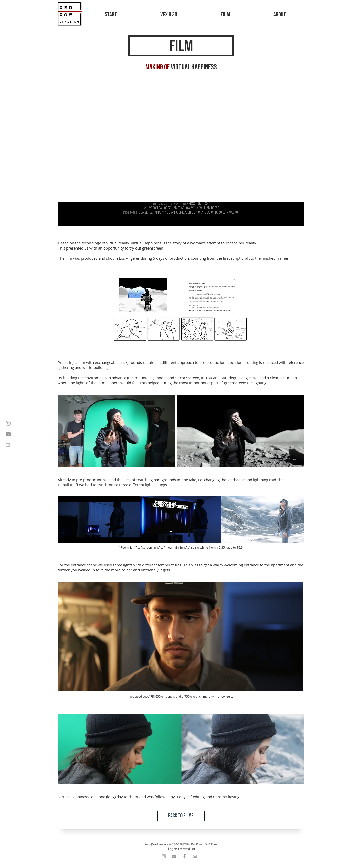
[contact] (8, 445)
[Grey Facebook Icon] (184, 856)
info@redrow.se (156, 844)
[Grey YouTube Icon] (8, 434)
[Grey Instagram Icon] (8, 423)
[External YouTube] (181, 139)
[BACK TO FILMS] (181, 816)
